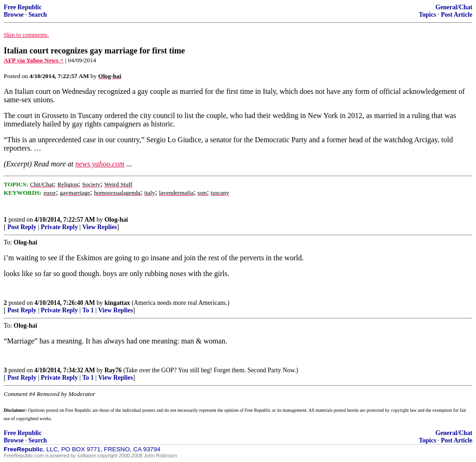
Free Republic (23, 7)
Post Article (456, 15)
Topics (427, 15)
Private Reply (59, 227)
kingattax (117, 303)
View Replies (100, 227)
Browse (14, 15)
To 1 (88, 310)
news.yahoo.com (100, 164)
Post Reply (22, 227)
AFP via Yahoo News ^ (34, 60)
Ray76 (113, 370)
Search (38, 15)
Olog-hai (116, 220)
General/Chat (454, 7)
